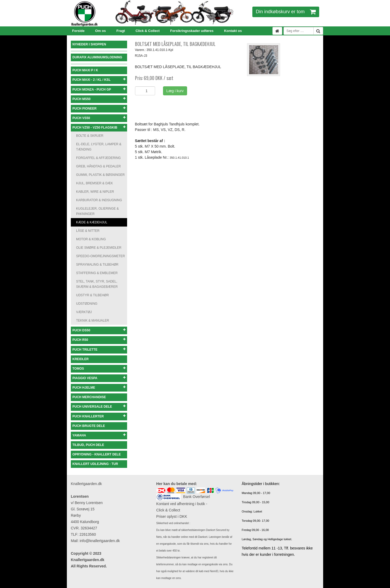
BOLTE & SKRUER (90, 136)
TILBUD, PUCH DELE (88, 445)
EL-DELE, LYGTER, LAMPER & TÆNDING (99, 147)
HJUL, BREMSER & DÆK (94, 183)
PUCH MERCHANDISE (89, 397)
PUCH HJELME (99, 387)
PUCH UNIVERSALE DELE (99, 406)
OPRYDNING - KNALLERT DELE (97, 454)
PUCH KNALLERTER (99, 416)
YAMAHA (99, 435)
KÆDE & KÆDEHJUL (92, 222)
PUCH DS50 (99, 330)
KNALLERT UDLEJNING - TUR (95, 464)
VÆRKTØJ (84, 312)
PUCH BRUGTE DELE (89, 426)
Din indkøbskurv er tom (286, 12)
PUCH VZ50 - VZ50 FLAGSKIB (99, 127)
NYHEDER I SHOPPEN (89, 44)
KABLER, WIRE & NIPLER (95, 192)
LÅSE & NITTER (88, 231)
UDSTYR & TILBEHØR (92, 295)
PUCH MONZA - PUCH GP (99, 89)
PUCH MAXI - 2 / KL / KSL (99, 80)
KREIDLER (80, 359)
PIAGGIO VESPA (99, 378)
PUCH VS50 (99, 118)
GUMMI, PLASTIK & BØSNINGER (100, 175)
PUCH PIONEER (99, 108)
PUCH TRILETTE (99, 349)
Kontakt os (233, 31)
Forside (78, 31)
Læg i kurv (175, 91)
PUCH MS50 (99, 99)
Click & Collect (148, 31)
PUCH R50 (99, 340)
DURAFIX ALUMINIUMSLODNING (97, 57)
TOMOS (99, 368)
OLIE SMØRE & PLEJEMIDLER (99, 248)
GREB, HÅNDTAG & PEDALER (98, 166)
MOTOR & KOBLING (91, 239)
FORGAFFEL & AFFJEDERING (98, 158)
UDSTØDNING (87, 304)
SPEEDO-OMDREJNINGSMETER (101, 256)
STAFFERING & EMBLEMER (97, 273)
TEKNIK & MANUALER (93, 321)
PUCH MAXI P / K (85, 70)
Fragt (121, 31)
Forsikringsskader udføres (192, 31)
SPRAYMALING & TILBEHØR (97, 265)
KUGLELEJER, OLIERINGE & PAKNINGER (97, 211)
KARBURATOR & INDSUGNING (99, 200)
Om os (100, 31)
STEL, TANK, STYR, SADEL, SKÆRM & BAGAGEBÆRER (97, 284)
